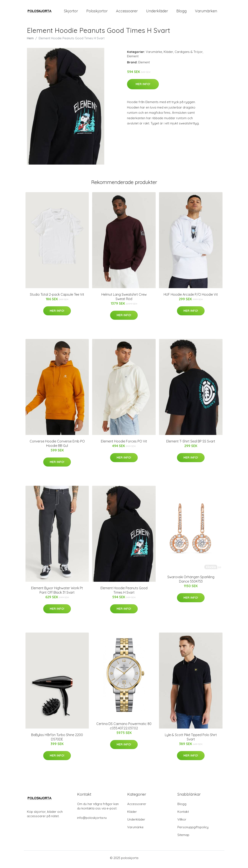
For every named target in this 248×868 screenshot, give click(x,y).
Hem (30, 41)
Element (133, 59)
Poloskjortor (97, 12)
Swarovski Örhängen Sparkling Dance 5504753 (191, 582)
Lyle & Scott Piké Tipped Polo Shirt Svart (191, 740)
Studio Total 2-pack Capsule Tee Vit (57, 297)
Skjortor (71, 12)
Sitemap (183, 838)
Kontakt (183, 815)
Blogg (181, 12)
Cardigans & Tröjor (189, 55)
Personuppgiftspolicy (193, 830)
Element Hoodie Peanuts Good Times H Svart (124, 593)
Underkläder (157, 12)
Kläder (168, 55)
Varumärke (154, 55)
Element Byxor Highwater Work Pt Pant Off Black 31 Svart (57, 593)
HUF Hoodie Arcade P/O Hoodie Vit (191, 297)
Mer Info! (143, 87)
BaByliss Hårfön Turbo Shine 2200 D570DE (57, 740)
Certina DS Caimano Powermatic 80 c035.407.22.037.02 (124, 729)
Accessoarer (127, 12)
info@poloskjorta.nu (92, 821)
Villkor (182, 822)
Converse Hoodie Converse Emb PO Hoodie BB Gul (57, 446)
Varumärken (206, 12)
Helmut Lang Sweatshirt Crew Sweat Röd (124, 300)
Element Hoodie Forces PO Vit (124, 444)
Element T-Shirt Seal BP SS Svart (191, 444)
